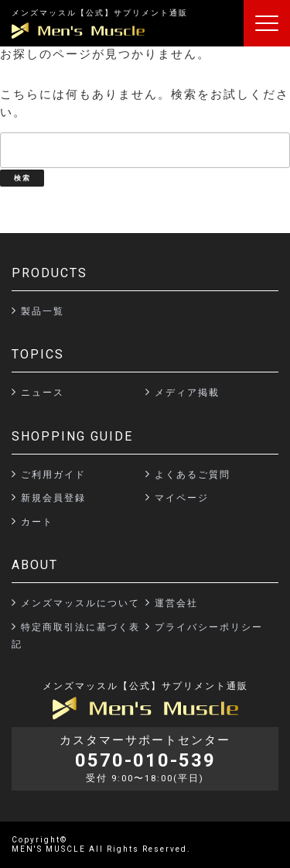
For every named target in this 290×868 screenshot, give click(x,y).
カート (37, 522)
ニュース (43, 393)
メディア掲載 (187, 393)
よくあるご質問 (193, 475)
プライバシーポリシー (209, 627)
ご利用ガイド (53, 475)
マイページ (182, 498)
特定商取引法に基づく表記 (76, 636)
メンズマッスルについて (80, 603)
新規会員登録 (53, 498)
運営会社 (176, 603)
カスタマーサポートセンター (145, 759)
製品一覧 (43, 311)
